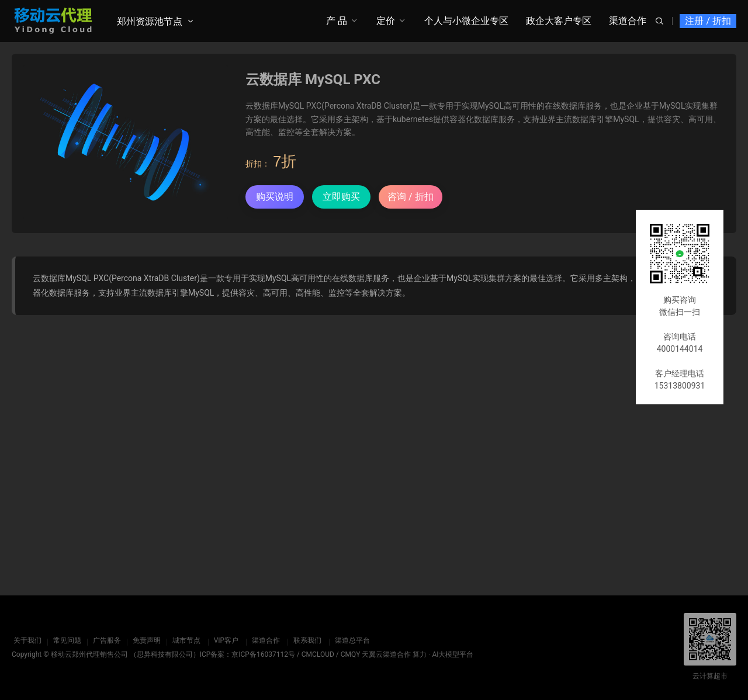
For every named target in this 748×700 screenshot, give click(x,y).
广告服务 (105, 640)
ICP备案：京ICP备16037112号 (247, 654)
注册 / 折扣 (708, 21)
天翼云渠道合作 (386, 654)
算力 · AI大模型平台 (443, 654)
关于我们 (26, 640)
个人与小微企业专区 (466, 21)
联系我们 (306, 640)
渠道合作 (628, 21)
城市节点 (185, 640)
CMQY (351, 654)
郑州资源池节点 (150, 21)
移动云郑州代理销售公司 (89, 654)
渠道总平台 (351, 640)
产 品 (337, 21)
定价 (386, 21)
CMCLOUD (318, 654)
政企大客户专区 (559, 21)
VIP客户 (224, 640)
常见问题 (65, 640)
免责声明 (145, 640)
